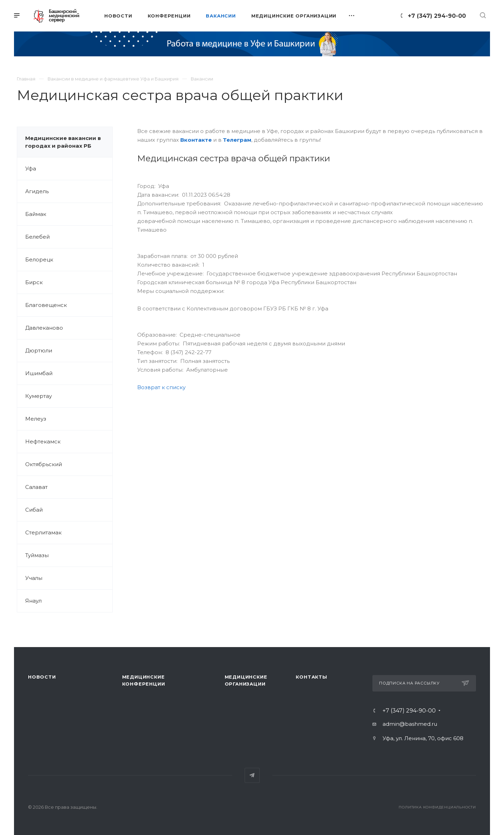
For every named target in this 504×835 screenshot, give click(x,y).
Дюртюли (39, 350)
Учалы (34, 578)
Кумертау (38, 396)
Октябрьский (44, 464)
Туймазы (37, 555)
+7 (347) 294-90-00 (437, 16)
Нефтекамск (43, 441)
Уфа (31, 169)
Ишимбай (39, 373)
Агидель (37, 191)
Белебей (37, 237)
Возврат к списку (161, 387)
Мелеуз (36, 419)
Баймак (36, 214)
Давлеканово (44, 328)
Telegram (252, 775)
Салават (36, 487)
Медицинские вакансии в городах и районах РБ (63, 142)
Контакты (311, 677)
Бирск (34, 282)
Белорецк (39, 259)
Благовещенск (46, 305)
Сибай (34, 510)
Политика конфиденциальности (437, 807)
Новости (42, 677)
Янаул (33, 601)
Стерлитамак (43, 532)
